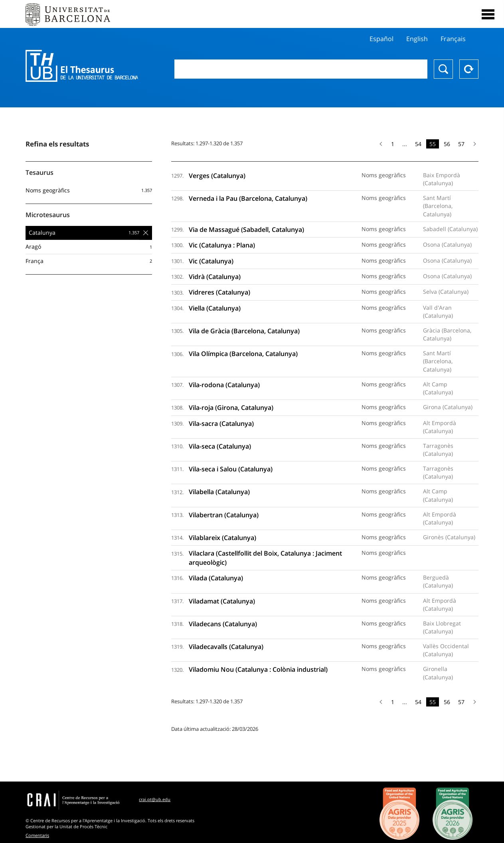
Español (381, 39)
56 (447, 144)
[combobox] (301, 69)
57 (461, 144)
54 (418, 144)
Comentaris (37, 835)
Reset (469, 69)
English (417, 39)
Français (453, 39)
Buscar (443, 69)
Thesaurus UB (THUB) (84, 66)
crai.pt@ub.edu (155, 799)
